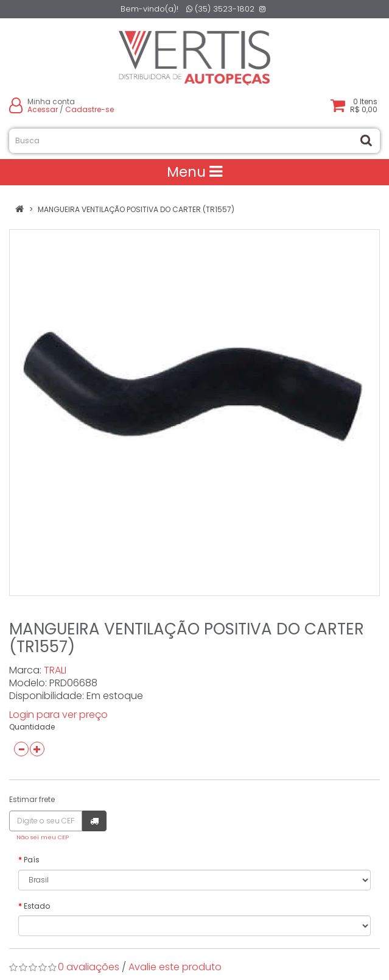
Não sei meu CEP (43, 837)
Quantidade (32, 727)
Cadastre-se (89, 109)
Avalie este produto (175, 967)
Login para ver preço (58, 715)
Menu (194, 172)
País (32, 860)
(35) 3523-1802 (220, 9)
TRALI (55, 670)
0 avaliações (89, 967)
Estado (37, 906)
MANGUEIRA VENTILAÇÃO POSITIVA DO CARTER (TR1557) (136, 209)
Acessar (43, 109)
